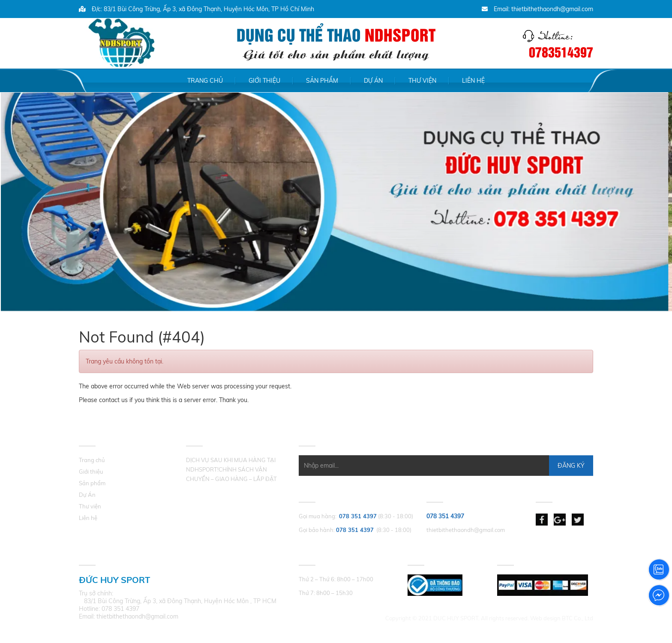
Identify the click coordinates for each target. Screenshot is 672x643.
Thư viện (422, 81)
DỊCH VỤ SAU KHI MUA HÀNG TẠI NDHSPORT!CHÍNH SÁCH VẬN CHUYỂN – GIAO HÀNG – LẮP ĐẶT (231, 469)
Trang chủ (205, 81)
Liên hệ (473, 81)
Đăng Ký (571, 466)
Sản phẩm (322, 81)
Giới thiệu (264, 81)
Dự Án (373, 81)
